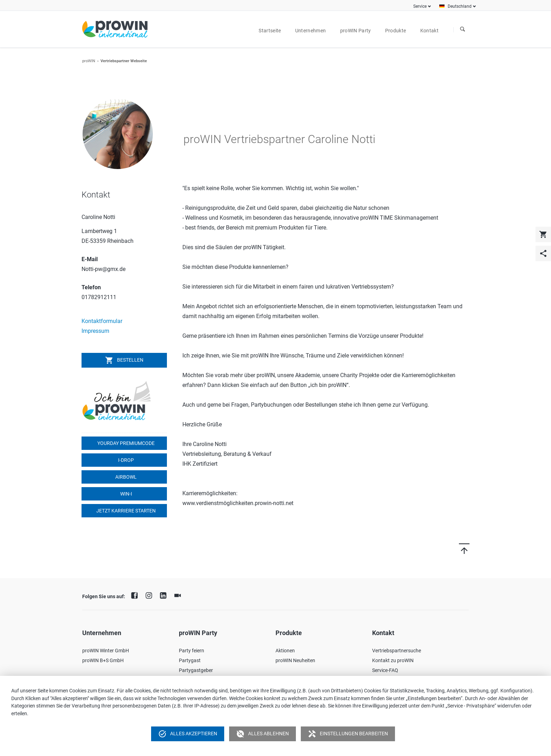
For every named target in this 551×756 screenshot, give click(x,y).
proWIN (89, 61)
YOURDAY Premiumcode (125, 443)
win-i (126, 494)
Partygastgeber (196, 670)
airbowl (125, 477)
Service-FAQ (385, 670)
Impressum (95, 331)
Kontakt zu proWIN (393, 660)
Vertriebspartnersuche (397, 651)
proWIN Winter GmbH (106, 651)
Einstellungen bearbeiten (348, 734)
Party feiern (192, 651)
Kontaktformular (102, 321)
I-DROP (125, 460)
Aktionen (285, 651)
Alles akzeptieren (188, 734)
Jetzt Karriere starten (125, 511)
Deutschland (460, 6)
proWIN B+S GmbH (103, 660)
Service (420, 6)
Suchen (462, 30)
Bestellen (124, 360)
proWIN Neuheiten (295, 660)
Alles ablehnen (262, 734)
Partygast (190, 660)
